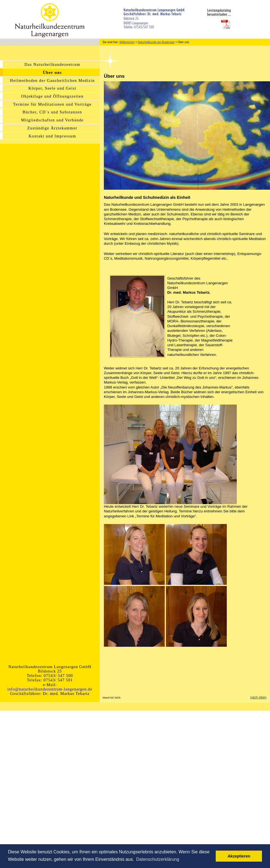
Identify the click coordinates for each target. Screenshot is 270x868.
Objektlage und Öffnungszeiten (52, 96)
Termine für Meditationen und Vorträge (52, 104)
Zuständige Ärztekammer (52, 128)
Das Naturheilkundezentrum (52, 64)
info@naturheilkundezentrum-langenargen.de (50, 689)
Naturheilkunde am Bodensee (156, 42)
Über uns (52, 72)
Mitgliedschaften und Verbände (52, 120)
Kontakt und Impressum (52, 136)
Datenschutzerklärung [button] (158, 859)
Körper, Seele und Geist (52, 88)
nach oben (258, 697)
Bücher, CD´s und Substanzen (52, 112)
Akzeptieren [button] (239, 856)
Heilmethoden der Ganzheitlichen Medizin (52, 80)
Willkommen (127, 42)
